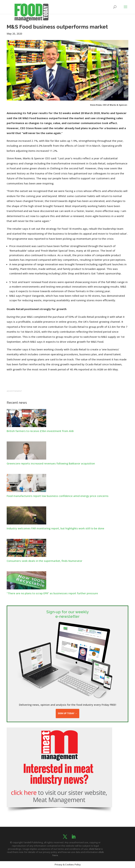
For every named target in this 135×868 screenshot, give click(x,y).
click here (94, 849)
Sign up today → (67, 713)
